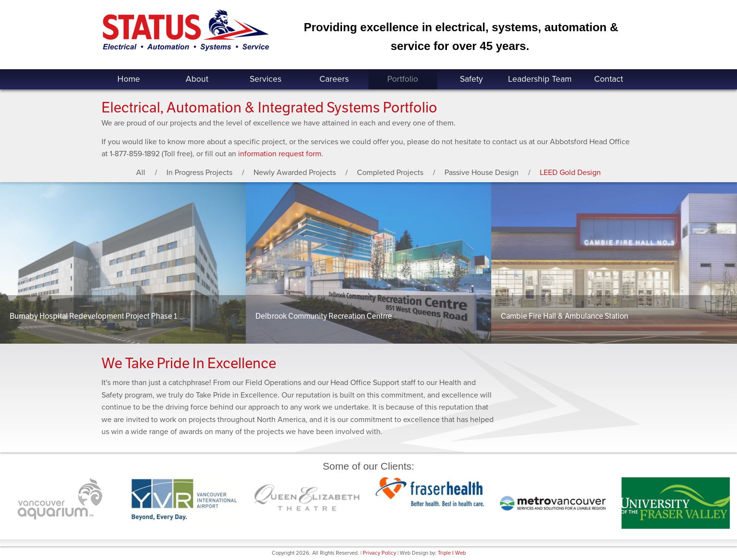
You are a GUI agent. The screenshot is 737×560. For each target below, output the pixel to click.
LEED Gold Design (570, 173)
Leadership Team (540, 79)
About (197, 79)
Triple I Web (452, 553)
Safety (471, 79)
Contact (609, 79)
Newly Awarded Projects (295, 173)
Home (129, 79)
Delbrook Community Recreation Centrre (324, 316)
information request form (280, 154)
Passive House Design (482, 173)
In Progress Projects (199, 173)
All (141, 173)
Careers (334, 79)
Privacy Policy (379, 553)
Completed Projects (390, 173)
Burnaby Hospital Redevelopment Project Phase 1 (93, 316)
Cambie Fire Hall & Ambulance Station (565, 316)
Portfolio (403, 79)
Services (266, 79)
